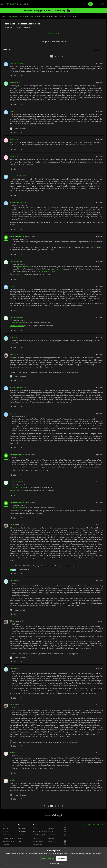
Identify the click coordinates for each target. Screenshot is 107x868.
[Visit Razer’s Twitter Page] (65, 838)
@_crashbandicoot (45, 271)
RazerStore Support (39, 835)
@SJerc (54, 271)
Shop (4, 825)
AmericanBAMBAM (16, 63)
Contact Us (52, 841)
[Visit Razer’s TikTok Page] (65, 845)
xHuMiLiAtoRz (15, 83)
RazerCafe (6, 831)
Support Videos (38, 845)
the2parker (14, 580)
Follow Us (67, 825)
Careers (51, 831)
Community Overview (15, 16)
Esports (20, 838)
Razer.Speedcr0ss (16, 236)
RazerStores (6, 828)
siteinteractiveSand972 (18, 176)
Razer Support (30, 16)
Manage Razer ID (38, 841)
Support (36, 825)
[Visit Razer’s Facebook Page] (65, 829)
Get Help (36, 828)
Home (4, 16)
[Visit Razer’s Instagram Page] (65, 832)
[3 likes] (19, 570)
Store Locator (7, 835)
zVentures (51, 838)
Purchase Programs (9, 838)
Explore (20, 825)
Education (6, 845)
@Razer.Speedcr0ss (24, 267)
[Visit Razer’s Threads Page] (65, 835)
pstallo (12, 753)
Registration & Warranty (40, 831)
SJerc (12, 354)
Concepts (21, 835)
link (98, 247)
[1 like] (18, 129)
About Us (51, 828)
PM (36, 513)
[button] (2, 5)
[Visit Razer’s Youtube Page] (65, 841)
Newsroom (52, 835)
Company (51, 825)
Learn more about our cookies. (91, 854)
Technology (21, 828)
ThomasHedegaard (16, 261)
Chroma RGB (22, 831)
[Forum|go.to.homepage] (17, 4)
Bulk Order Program (9, 841)
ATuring (13, 337)
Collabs (20, 841)
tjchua (12, 286)
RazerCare (36, 838)
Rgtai (12, 111)
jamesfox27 (14, 139)
